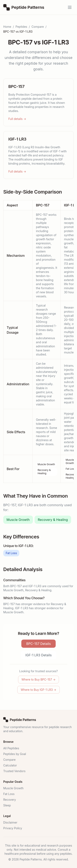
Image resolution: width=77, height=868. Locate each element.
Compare (38, 27)
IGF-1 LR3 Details (38, 655)
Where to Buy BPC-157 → (38, 679)
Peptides (21, 27)
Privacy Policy (13, 828)
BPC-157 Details (38, 644)
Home (7, 27)
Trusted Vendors (14, 771)
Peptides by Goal (15, 754)
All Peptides (11, 748)
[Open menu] (70, 7)
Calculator (10, 765)
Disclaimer (10, 822)
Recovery (10, 800)
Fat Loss (70, 469)
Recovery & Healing (44, 472)
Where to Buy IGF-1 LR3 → (38, 690)
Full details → (17, 119)
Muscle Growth (46, 464)
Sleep (7, 805)
